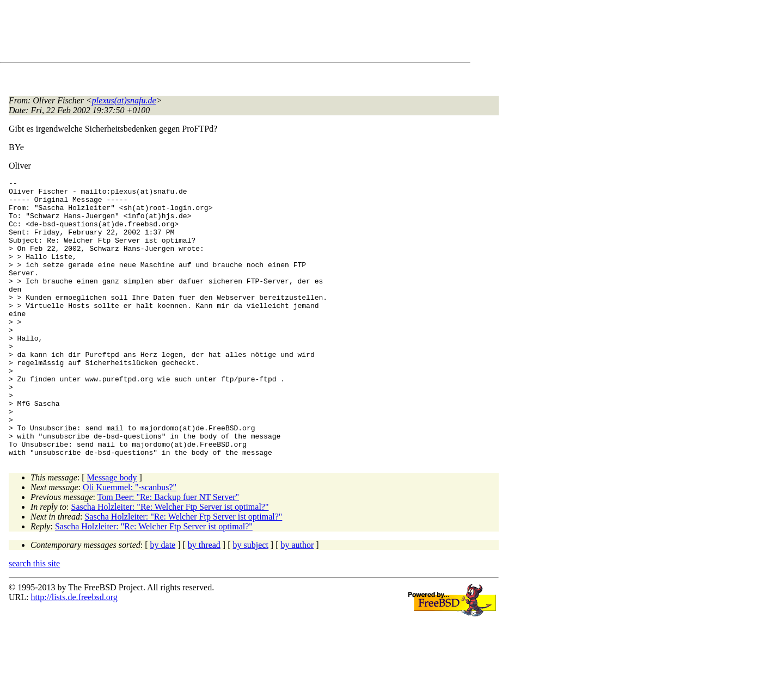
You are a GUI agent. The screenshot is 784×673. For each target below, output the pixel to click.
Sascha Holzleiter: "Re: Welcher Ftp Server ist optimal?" (170, 562)
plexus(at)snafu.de (124, 100)
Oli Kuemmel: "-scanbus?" (130, 543)
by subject (251, 600)
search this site (34, 619)
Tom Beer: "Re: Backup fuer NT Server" (168, 552)
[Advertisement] (207, 33)
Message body (112, 533)
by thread (204, 600)
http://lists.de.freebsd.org (74, 653)
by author (297, 600)
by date (163, 600)
